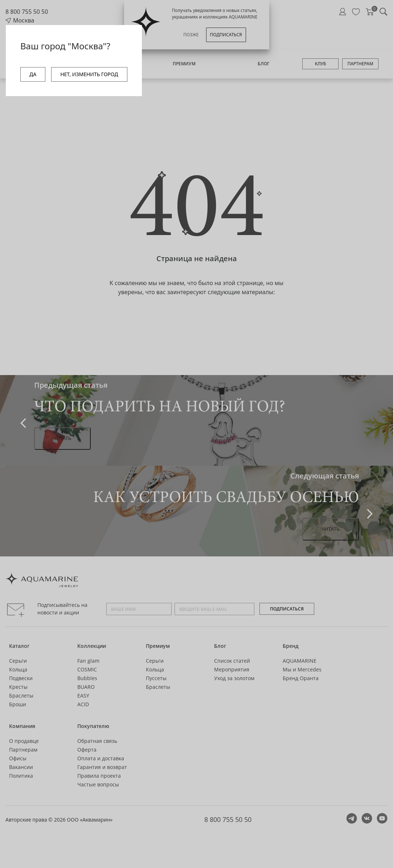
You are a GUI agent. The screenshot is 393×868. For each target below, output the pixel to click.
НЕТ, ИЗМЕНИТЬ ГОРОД (89, 74)
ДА (33, 74)
